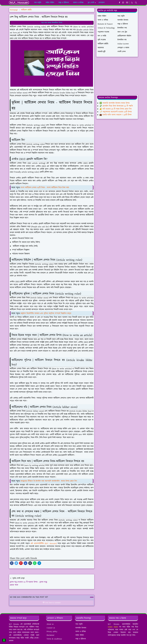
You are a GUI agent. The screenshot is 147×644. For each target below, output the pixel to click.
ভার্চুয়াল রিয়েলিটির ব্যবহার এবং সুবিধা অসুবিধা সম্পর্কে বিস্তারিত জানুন (46, 313)
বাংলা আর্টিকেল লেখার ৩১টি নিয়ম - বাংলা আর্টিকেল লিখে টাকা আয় (45, 188)
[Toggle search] (136, 3)
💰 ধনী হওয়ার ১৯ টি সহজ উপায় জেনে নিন (116, 109)
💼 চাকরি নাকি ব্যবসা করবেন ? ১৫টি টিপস (115, 115)
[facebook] (119, 3)
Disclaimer (50, 635)
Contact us (51, 628)
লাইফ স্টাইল (80, 635)
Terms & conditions (54, 639)
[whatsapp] (123, 3)
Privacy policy (52, 632)
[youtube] (127, 3)
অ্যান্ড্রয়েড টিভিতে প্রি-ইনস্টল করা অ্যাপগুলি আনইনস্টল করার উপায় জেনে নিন (49, 481)
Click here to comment (52, 603)
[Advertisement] (117, 76)
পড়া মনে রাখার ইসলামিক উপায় (52, 23)
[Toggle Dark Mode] (132, 3)
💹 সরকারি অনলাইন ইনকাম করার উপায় (114, 103)
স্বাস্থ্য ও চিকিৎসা (81, 639)
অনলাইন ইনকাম (81, 628)
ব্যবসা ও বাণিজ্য (81, 632)
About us (50, 624)
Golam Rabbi (113, 627)
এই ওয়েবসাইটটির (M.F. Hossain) (44, 543)
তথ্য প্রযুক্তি (79, 624)
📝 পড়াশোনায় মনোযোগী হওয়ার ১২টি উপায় (116, 112)
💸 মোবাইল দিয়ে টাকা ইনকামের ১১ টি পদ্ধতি (116, 106)
